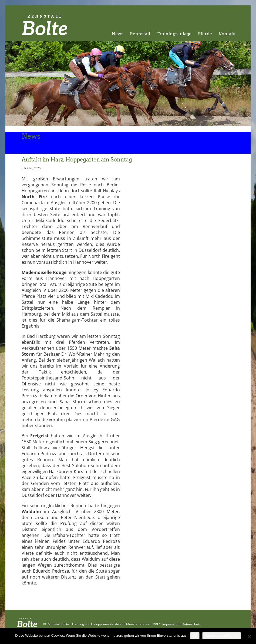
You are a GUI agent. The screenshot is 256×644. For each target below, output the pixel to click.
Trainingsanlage (174, 34)
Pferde (205, 34)
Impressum (171, 624)
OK (195, 635)
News (118, 34)
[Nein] (249, 636)
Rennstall (140, 34)
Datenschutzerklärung (221, 635)
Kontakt (227, 34)
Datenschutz (191, 624)
